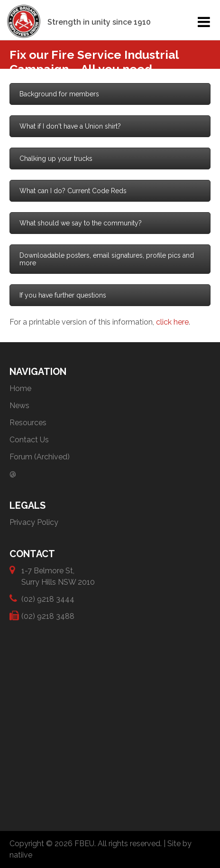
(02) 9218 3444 (48, 599)
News (19, 406)
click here (172, 322)
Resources (28, 423)
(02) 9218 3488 (48, 616)
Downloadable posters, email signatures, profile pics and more (107, 259)
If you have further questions (63, 295)
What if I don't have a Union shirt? (70, 126)
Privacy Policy (34, 522)
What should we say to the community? (81, 223)
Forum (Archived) (40, 457)
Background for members (59, 94)
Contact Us (29, 440)
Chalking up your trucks (56, 159)
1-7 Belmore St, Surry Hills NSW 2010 (58, 576)
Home (20, 388)
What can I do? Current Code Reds (73, 191)
